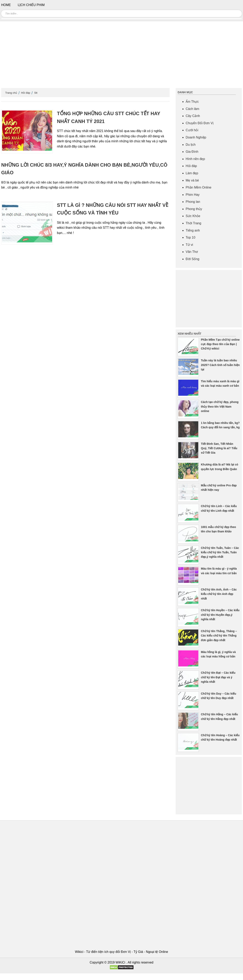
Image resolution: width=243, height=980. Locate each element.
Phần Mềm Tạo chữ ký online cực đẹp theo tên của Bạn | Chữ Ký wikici (220, 344)
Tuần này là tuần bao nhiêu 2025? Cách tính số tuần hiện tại (220, 365)
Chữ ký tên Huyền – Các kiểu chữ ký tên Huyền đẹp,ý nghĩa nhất (220, 615)
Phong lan (193, 202)
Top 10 (190, 237)
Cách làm (192, 109)
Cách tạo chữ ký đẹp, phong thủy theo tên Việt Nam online (220, 406)
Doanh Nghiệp (196, 137)
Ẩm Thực (192, 102)
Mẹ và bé (192, 180)
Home (6, 5)
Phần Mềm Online (198, 187)
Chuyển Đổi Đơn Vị (200, 123)
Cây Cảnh (193, 116)
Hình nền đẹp (195, 159)
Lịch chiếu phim (31, 5)
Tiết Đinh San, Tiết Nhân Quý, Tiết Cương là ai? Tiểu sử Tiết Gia (219, 448)
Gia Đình (192, 152)
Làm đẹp (192, 173)
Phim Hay (193, 195)
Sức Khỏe (193, 216)
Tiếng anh (193, 230)
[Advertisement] (121, 56)
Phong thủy (194, 209)
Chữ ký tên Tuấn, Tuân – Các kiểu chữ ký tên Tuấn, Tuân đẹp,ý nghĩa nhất (220, 552)
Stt (36, 93)
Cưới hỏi (192, 130)
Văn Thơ (192, 252)
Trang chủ (11, 93)
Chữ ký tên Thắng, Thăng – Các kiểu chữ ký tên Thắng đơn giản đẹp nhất (219, 636)
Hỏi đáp (26, 93)
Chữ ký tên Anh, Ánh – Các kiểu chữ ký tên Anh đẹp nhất (219, 594)
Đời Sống (192, 259)
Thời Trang (193, 223)
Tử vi (189, 245)
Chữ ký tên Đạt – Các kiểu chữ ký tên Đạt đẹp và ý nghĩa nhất (218, 677)
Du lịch (191, 145)
